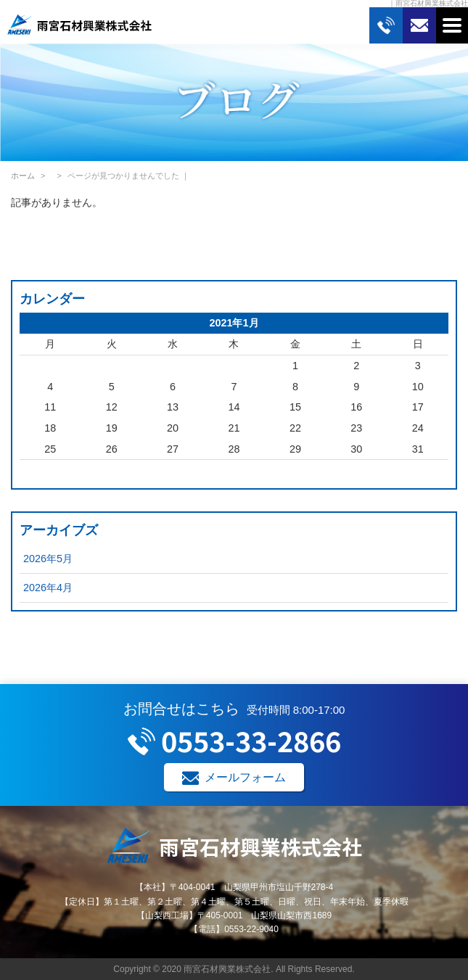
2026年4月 (48, 588)
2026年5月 (48, 559)
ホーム (23, 176)
